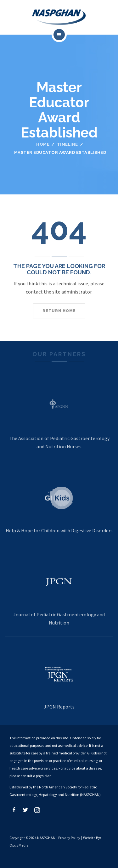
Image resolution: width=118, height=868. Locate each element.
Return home (59, 311)
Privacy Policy (69, 838)
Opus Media (19, 845)
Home (43, 144)
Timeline (67, 144)
